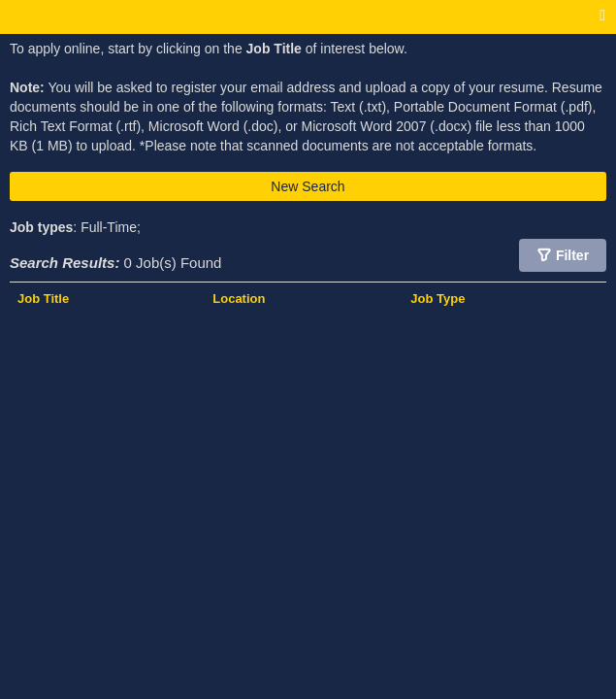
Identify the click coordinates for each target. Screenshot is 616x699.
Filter (572, 255)
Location (239, 299)
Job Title (43, 299)
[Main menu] (602, 16)
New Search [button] (308, 186)
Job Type (438, 299)
